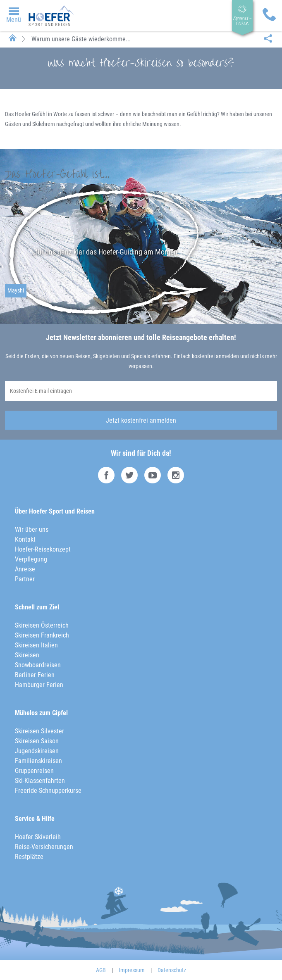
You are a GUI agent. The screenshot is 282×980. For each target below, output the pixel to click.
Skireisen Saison (37, 741)
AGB (101, 970)
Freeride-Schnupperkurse (48, 791)
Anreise (25, 569)
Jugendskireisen (37, 751)
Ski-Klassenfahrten (40, 781)
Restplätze (29, 857)
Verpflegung (31, 559)
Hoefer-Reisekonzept (43, 549)
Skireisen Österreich (42, 625)
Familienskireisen (38, 761)
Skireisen (27, 655)
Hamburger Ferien (39, 685)
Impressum (132, 970)
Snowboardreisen (38, 665)
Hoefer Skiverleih (38, 837)
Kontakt (25, 539)
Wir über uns (32, 529)
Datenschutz (172, 970)
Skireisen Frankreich (42, 635)
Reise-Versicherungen (44, 847)
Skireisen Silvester (39, 731)
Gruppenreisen (34, 771)
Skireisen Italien (36, 645)
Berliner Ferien (35, 675)
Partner (25, 579)
